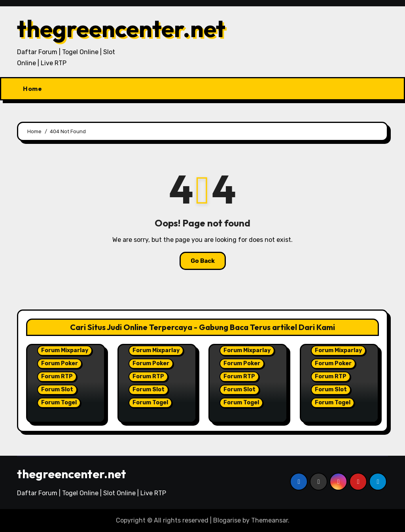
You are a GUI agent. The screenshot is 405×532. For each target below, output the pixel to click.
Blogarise (227, 520)
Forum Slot (57, 390)
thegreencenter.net (121, 28)
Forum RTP (57, 376)
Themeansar (270, 520)
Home (32, 89)
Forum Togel (59, 403)
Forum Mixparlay (65, 350)
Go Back (203, 261)
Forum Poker (60, 363)
